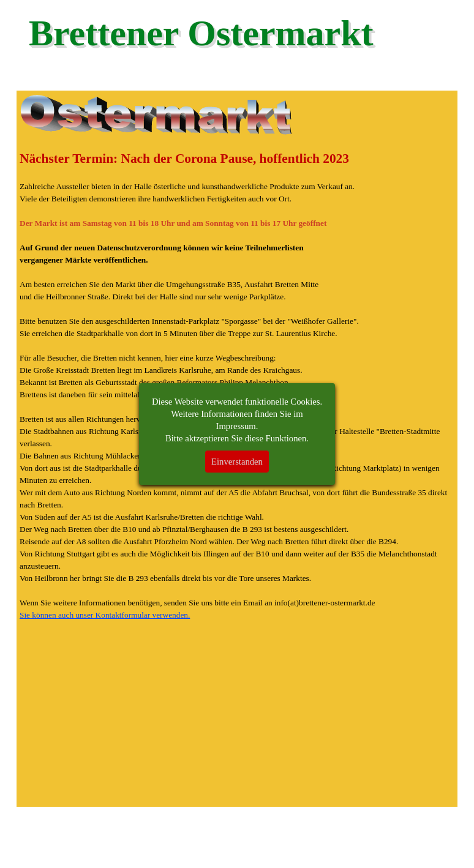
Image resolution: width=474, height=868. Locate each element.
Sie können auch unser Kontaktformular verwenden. (105, 615)
